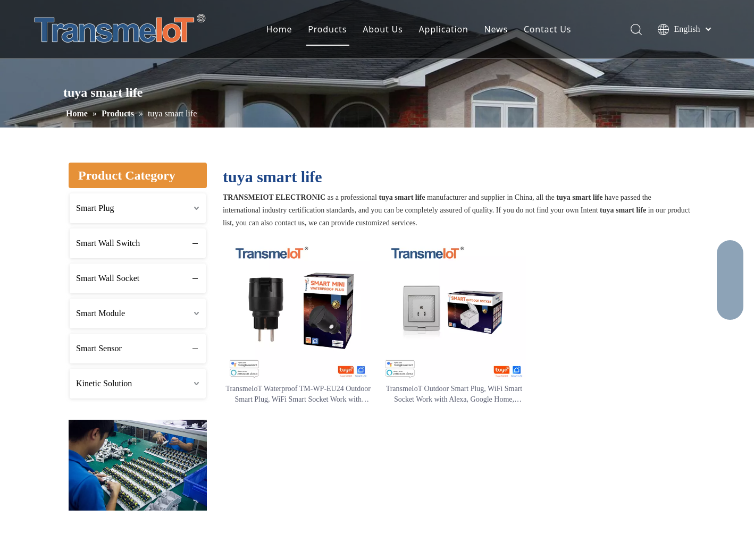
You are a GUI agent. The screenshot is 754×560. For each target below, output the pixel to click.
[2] (138, 465)
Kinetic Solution (104, 383)
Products (327, 29)
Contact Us (547, 29)
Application (444, 29)
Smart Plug (95, 208)
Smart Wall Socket (108, 278)
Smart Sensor (99, 348)
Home (279, 29)
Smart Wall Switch (108, 243)
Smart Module (100, 313)
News (496, 29)
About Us (383, 29)
